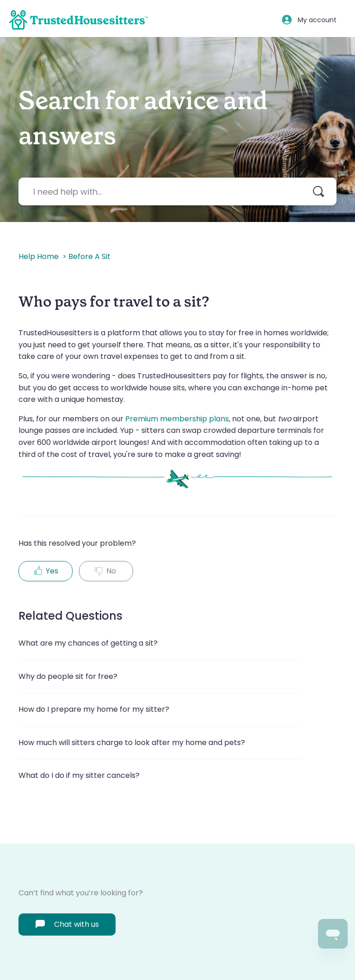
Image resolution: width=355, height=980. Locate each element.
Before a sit (89, 256)
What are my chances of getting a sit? (88, 643)
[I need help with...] (177, 191)
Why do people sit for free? (68, 676)
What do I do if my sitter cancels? (79, 775)
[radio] (46, 571)
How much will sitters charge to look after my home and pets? (132, 743)
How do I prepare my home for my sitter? (94, 709)
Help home (39, 256)
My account (317, 20)
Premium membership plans (177, 419)
